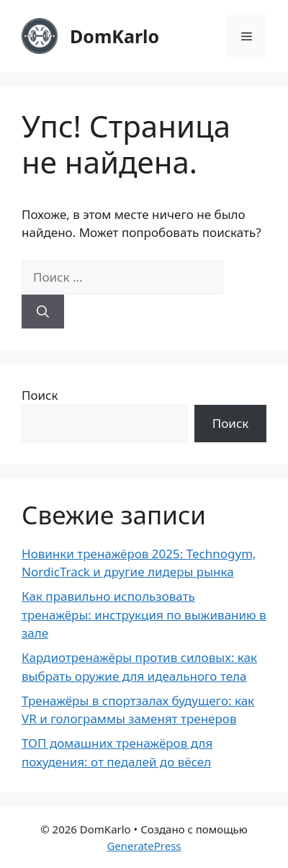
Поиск (40, 395)
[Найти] (43, 312)
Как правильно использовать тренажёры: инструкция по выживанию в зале (144, 614)
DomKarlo (114, 36)
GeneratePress (144, 846)
